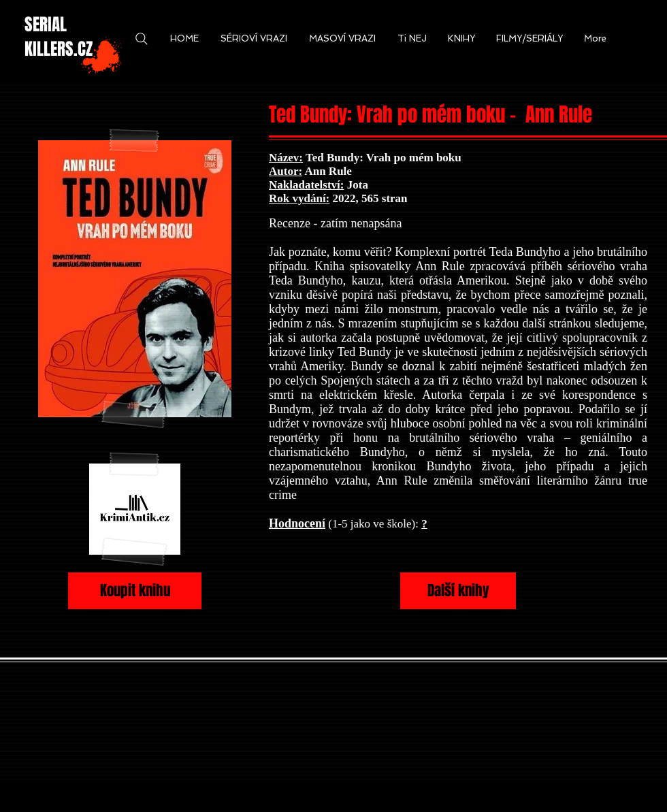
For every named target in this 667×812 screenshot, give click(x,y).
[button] (184, 39)
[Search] (141, 39)
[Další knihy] (458, 591)
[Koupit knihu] (135, 591)
